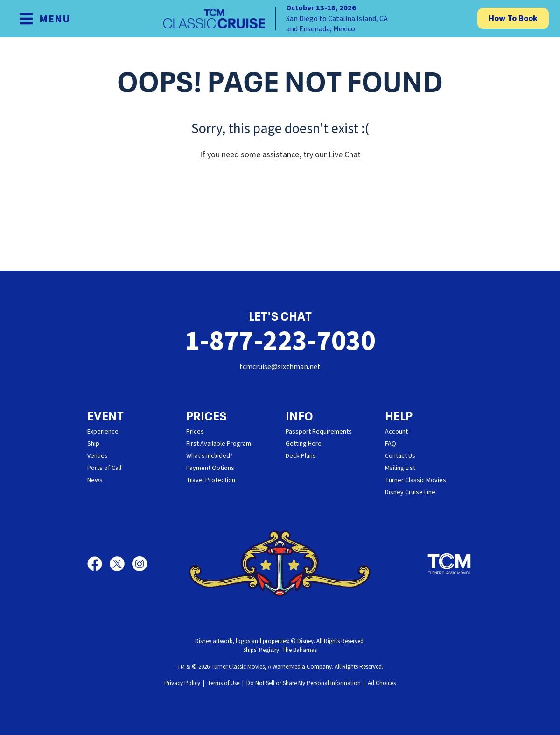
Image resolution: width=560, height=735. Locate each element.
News (95, 480)
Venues (98, 456)
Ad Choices (382, 683)
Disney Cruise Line (410, 492)
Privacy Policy (182, 683)
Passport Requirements (319, 432)
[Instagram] (140, 564)
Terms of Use (223, 683)
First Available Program (219, 444)
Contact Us (400, 456)
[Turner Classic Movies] (449, 564)
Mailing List (400, 468)
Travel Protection (211, 480)
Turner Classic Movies (416, 480)
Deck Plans (301, 456)
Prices (195, 432)
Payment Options (210, 468)
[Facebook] (98, 564)
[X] (121, 564)
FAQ (391, 444)
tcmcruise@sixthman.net (280, 367)
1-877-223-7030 (280, 341)
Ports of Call (104, 468)
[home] (280, 19)
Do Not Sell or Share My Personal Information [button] (304, 683)
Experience (103, 432)
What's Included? (210, 456)
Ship (93, 444)
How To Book (513, 18)
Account (396, 432)
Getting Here (304, 444)
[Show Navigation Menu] (45, 19)
